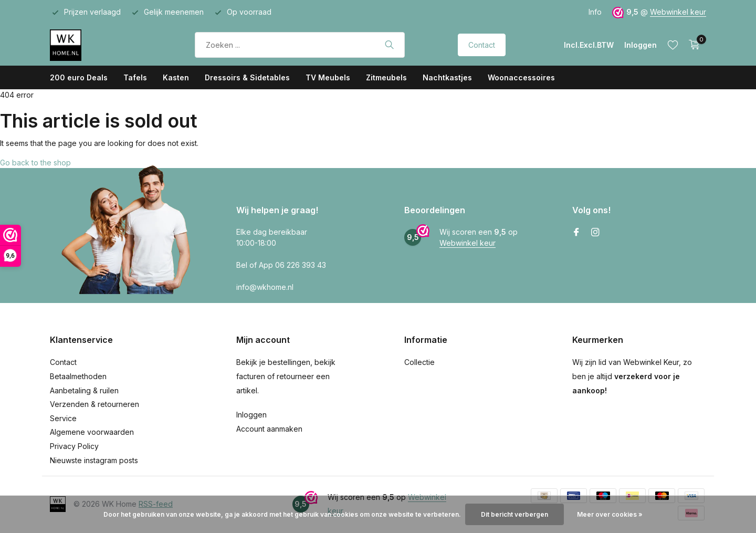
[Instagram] (595, 233)
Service (63, 418)
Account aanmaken (269, 429)
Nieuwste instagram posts (94, 460)
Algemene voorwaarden (92, 432)
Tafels (135, 77)
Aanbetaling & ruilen (84, 390)
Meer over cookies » (610, 514)
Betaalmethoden (78, 376)
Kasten (176, 77)
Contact (482, 45)
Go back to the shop (35, 163)
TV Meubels (328, 77)
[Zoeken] (300, 45)
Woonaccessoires (521, 77)
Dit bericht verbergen (514, 514)
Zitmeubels (386, 77)
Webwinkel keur (678, 12)
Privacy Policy (74, 446)
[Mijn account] (640, 45)
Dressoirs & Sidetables (247, 77)
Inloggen (251, 415)
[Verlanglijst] (673, 45)
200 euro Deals (79, 77)
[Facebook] (576, 233)
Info (595, 12)
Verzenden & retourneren (94, 404)
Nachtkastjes (447, 77)
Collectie (419, 362)
